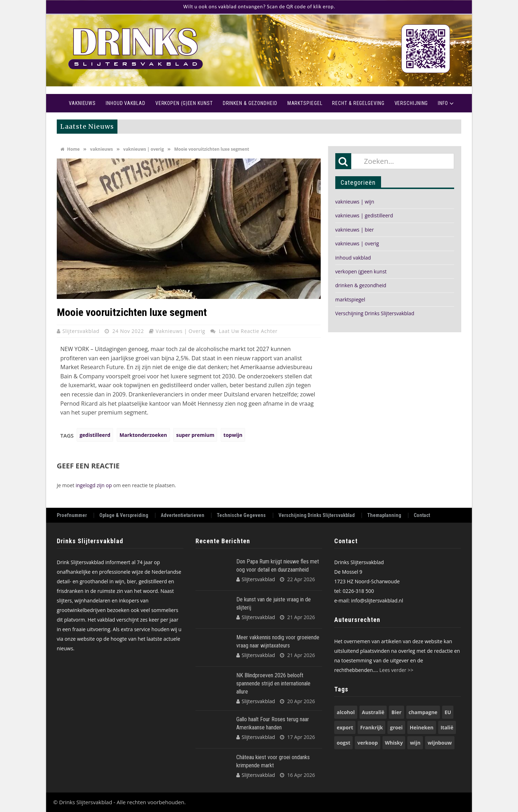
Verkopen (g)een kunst (184, 103)
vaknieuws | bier (355, 230)
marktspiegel (350, 299)
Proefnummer (72, 515)
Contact (422, 515)
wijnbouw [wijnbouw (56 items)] (440, 743)
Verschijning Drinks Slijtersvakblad (375, 313)
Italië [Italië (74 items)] (447, 727)
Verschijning (411, 103)
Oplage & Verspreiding (124, 515)
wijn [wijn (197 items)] (415, 743)
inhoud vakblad (353, 258)
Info (443, 103)
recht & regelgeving (358, 103)
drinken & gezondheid (361, 285)
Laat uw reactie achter (248, 331)
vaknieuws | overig (143, 149)
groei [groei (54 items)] (396, 727)
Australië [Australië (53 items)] (373, 712)
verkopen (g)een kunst (361, 271)
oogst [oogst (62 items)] (343, 743)
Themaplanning (384, 515)
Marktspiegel (305, 103)
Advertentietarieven (183, 515)
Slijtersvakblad (82, 331)
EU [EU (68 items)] (448, 712)
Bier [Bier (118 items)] (396, 712)
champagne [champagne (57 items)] (423, 712)
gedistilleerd (95, 435)
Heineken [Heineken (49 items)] (422, 727)
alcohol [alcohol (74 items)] (346, 712)
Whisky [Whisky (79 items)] (394, 743)
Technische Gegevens (241, 515)
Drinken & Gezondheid (250, 103)
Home (55, 103)
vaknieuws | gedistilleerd (364, 215)
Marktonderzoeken (143, 435)
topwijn (233, 435)
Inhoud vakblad (126, 103)
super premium (195, 435)
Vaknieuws (82, 103)
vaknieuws (101, 149)
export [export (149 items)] (345, 727)
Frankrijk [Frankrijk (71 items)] (371, 727)
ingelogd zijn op (94, 485)
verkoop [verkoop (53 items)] (367, 743)
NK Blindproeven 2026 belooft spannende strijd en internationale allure (273, 683)
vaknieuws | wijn (355, 202)
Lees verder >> (396, 670)
